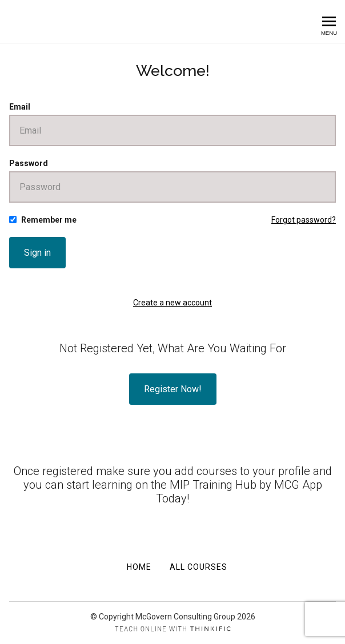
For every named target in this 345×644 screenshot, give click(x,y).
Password (29, 163)
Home (139, 567)
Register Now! (173, 389)
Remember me (49, 220)
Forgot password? (304, 220)
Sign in (37, 253)
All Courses (198, 567)
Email (20, 107)
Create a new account (172, 303)
